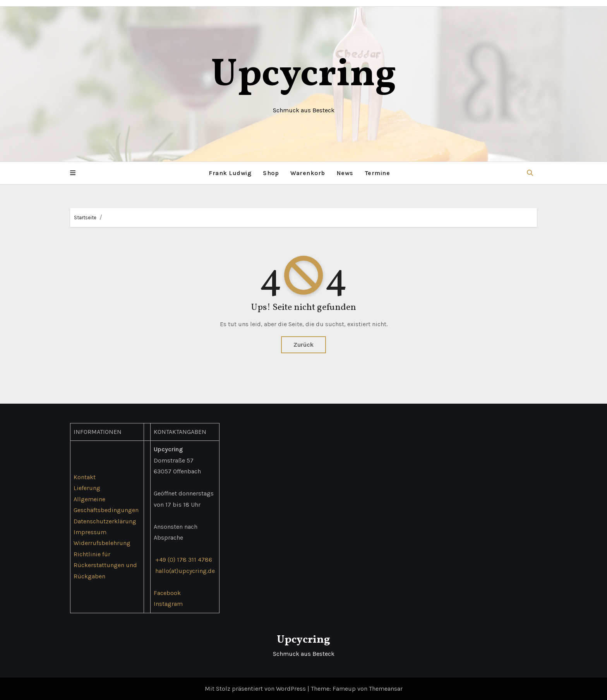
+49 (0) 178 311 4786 (184, 560)
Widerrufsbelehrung (102, 543)
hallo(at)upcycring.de (185, 571)
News (345, 173)
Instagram (168, 604)
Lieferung (87, 488)
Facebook (167, 593)
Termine (378, 173)
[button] (73, 173)
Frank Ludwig (230, 173)
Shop (271, 173)
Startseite (85, 218)
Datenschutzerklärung (105, 521)
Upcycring (304, 75)
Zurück (303, 345)
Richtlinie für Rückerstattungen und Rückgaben (105, 565)
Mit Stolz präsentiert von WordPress (256, 689)
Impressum (90, 532)
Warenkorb (308, 173)
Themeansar (386, 689)
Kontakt (85, 477)
